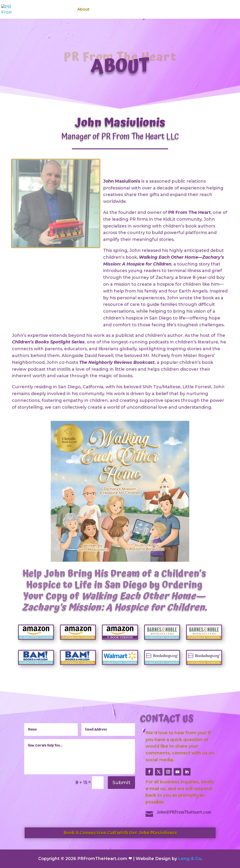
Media (153, 10)
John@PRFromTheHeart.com (184, 812)
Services (104, 10)
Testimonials (183, 10)
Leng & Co (189, 859)
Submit (121, 783)
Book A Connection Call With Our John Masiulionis (120, 833)
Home (65, 10)
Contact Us (212, 10)
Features (128, 10)
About (83, 10)
